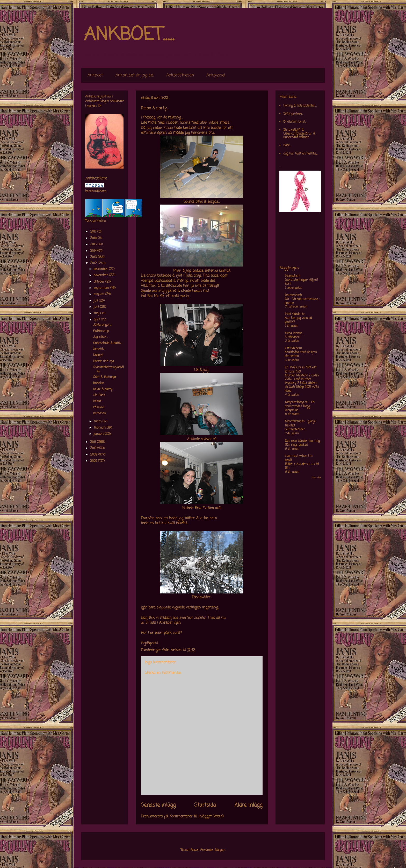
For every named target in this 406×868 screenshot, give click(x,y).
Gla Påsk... (100, 395)
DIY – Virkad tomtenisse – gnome (302, 301)
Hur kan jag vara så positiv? (298, 320)
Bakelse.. (99, 383)
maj (97, 313)
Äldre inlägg (248, 805)
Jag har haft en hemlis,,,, (300, 154)
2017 (94, 232)
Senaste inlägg (158, 805)
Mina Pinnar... (294, 333)
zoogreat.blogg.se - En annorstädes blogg (300, 404)
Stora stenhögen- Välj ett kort (302, 282)
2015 (94, 244)
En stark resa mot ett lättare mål (301, 370)
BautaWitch (293, 295)
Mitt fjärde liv (295, 314)
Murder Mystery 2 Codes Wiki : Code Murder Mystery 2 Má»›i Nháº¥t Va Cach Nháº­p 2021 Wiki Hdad (302, 383)
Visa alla (316, 478)
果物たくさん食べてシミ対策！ (302, 466)
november (101, 275)
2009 (94, 455)
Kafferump (101, 331)
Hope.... (288, 145)
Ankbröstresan (180, 75)
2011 (93, 442)
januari (99, 434)
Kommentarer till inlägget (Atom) (197, 817)
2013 (94, 257)
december (101, 269)
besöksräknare (96, 191)
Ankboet (95, 75)
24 (99, 106)
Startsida (205, 805)
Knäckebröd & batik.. (107, 343)
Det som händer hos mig (302, 441)
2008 (94, 461)
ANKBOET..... (129, 35)
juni (97, 307)
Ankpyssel (216, 75)
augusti (99, 294)
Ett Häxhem (293, 348)
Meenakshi (292, 276)
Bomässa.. (100, 414)
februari (100, 428)
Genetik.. (99, 349)
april (97, 320)
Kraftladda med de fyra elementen (301, 354)
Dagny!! (98, 355)
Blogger (220, 850)
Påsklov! (99, 408)
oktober (100, 282)
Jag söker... (101, 337)
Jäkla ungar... (102, 325)
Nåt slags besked (296, 445)
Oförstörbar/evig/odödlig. (108, 369)
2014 (94, 251)
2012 (94, 263)
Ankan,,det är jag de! (135, 75)
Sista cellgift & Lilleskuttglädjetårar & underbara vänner (299, 134)
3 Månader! (292, 337)
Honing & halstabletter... (300, 106)
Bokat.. (97, 401)
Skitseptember (295, 430)
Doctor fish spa (103, 361)
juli (96, 301)
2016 (94, 238)
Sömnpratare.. (293, 114)
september (102, 288)
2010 (94, 448)
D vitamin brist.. (295, 122)
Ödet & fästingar (105, 377)
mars (98, 422)
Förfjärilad (292, 410)
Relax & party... (103, 389)
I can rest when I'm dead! (299, 458)
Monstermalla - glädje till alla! (300, 424)
